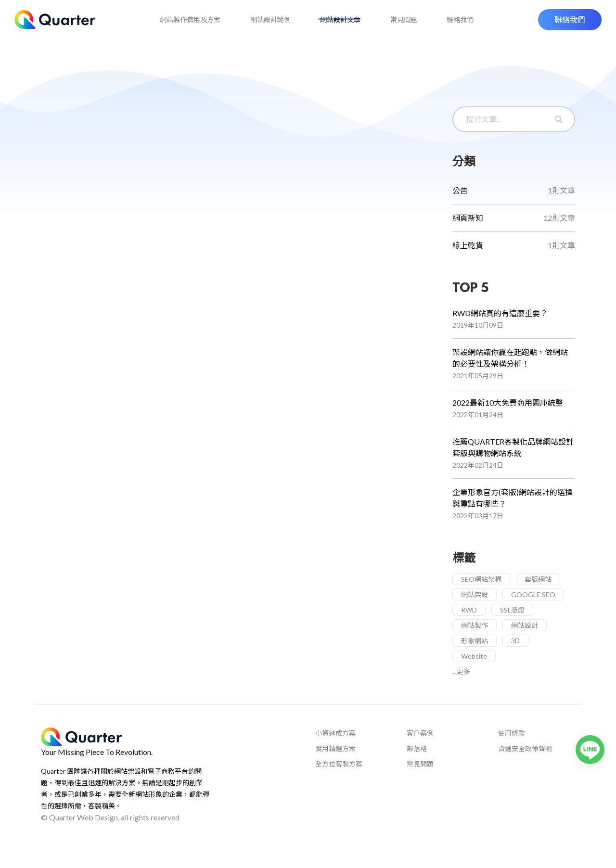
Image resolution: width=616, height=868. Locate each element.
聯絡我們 (468, 25)
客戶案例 (420, 747)
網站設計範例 (266, 25)
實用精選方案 (335, 762)
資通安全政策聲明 (525, 762)
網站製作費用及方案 (182, 25)
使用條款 (512, 747)
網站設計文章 (340, 25)
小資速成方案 (335, 747)
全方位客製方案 (339, 778)
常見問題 (408, 25)
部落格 (417, 762)
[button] (570, 26)
